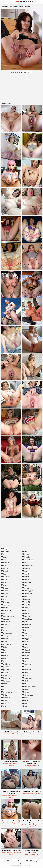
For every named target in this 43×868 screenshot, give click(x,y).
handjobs (5, 681)
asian (4, 557)
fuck (4, 658)
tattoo (25, 672)
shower (26, 653)
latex (4, 703)
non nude (27, 582)
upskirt (26, 689)
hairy (4, 675)
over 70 (26, 613)
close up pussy (7, 616)
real (25, 633)
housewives (6, 692)
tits (24, 684)
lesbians (26, 554)
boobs (4, 594)
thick (25, 675)
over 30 (26, 602)
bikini (4, 582)
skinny (26, 658)
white (25, 701)
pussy (25, 630)
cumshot (5, 625)
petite (25, 622)
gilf (3, 661)
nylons (26, 588)
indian (4, 695)
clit (3, 613)
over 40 (26, 605)
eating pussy (7, 636)
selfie (25, 642)
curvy (4, 630)
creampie (5, 622)
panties (26, 616)
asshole (5, 563)
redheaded (27, 636)
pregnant (26, 625)
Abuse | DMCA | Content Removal (13, 861)
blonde (5, 588)
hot (3, 689)
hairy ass (5, 678)
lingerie (26, 557)
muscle (26, 574)
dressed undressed (9, 633)
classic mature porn (9, 611)
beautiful (5, 571)
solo (25, 667)
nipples (26, 580)
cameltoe (5, 605)
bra (3, 599)
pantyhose (27, 619)
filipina (4, 656)
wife (25, 703)
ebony (4, 639)
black (4, 585)
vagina (26, 692)
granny (5, 672)
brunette (5, 602)
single (25, 656)
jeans (4, 701)
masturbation (28, 560)
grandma (5, 670)
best (4, 574)
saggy (25, 639)
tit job (25, 681)
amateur (5, 551)
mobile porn (27, 566)
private (26, 627)
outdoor (26, 599)
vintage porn (28, 695)
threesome (27, 678)
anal (4, 554)
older (25, 596)
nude (25, 585)
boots (4, 596)
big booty (5, 577)
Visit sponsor (27, 72)
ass (3, 560)
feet (3, 653)
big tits (4, 580)
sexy (25, 647)
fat (3, 650)
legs (25, 551)
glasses (5, 667)
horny (4, 687)
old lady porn (28, 591)
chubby (5, 608)
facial (4, 647)
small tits (26, 664)
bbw (4, 566)
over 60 (26, 611)
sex (25, 644)
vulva (25, 698)
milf (25, 563)
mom (25, 571)
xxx (24, 706)
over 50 (26, 608)
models (26, 568)
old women (27, 594)
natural (26, 577)
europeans (6, 644)
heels (4, 684)
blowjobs (5, 591)
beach (4, 568)
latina (4, 706)
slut (25, 661)
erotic (4, 642)
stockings (27, 670)
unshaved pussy (29, 687)
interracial (6, 698)
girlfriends (6, 664)
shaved (26, 650)
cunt (4, 627)
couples (5, 619)
